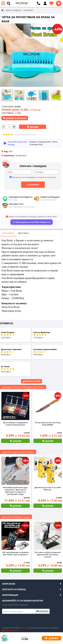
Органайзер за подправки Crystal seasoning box (15, 424)
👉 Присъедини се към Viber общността (32, 222)
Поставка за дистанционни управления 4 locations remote (48, 555)
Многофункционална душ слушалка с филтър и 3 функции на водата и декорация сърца (15, 491)
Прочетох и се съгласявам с (33, 177)
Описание (8, 233)
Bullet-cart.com (11, 630)
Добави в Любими (15, 118)
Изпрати (33, 185)
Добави (34, 127)
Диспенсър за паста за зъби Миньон (48, 489)
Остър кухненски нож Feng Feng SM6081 (48, 424)
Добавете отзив (31, 381)
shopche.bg (24, 628)
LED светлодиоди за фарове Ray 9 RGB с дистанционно (15, 553)
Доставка (23, 233)
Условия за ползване (46, 177)
